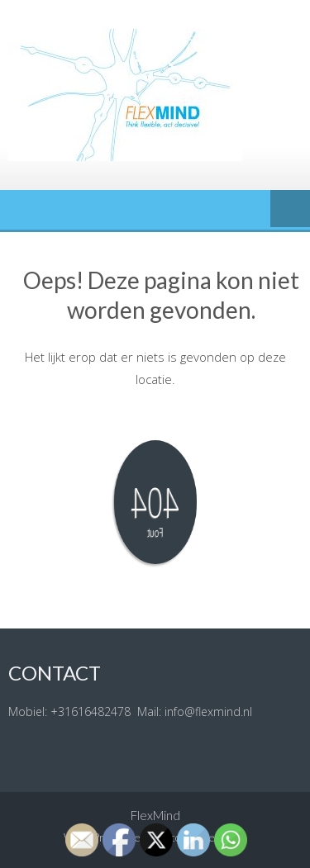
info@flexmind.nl (208, 711)
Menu (290, 210)
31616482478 (94, 711)
